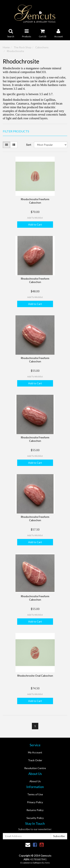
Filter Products (16, 131)
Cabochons (42, 47)
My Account (35, 752)
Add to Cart (35, 224)
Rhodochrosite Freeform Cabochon (35, 201)
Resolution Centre (35, 768)
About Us (35, 781)
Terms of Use (35, 794)
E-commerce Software (31, 863)
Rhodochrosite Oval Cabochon (35, 676)
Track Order (35, 760)
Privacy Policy (35, 802)
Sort (29, 145)
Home (6, 47)
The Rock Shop (22, 47)
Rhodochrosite (15, 51)
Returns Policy (35, 810)
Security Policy (35, 818)
